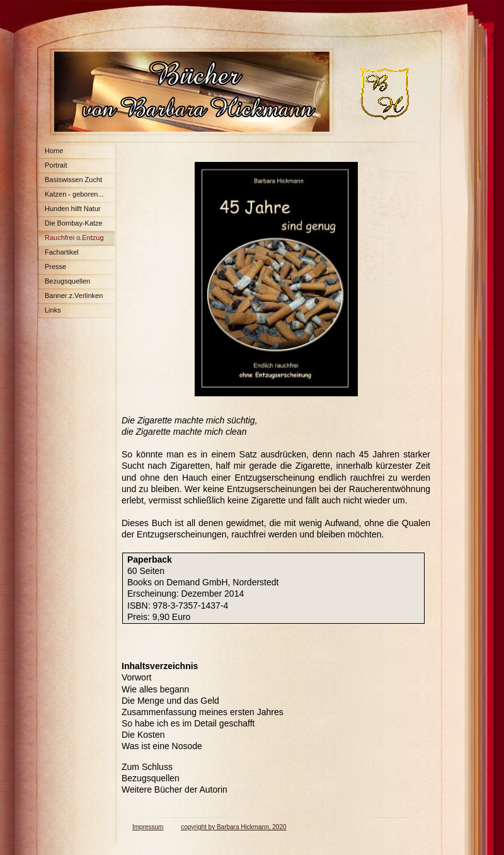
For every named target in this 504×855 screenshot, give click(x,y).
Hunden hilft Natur (73, 209)
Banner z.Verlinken (74, 296)
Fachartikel (62, 252)
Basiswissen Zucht (73, 180)
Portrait (56, 165)
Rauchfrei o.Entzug (74, 238)
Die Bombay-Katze (74, 223)
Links (53, 310)
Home (54, 151)
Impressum (148, 827)
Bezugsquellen (67, 281)
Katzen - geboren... (74, 194)
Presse (55, 267)
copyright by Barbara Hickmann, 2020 (233, 827)
